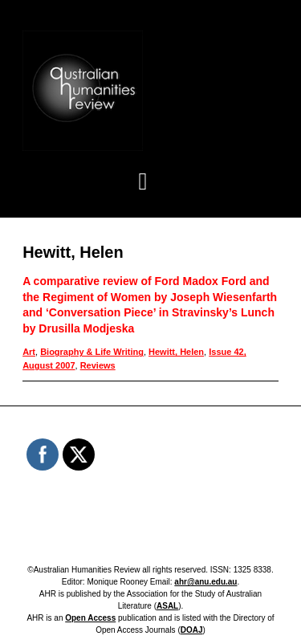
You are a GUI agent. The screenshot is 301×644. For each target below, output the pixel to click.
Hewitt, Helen (176, 352)
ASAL (167, 606)
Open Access (90, 618)
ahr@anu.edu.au (205, 582)
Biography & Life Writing (92, 352)
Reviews (98, 365)
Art (29, 352)
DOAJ (192, 630)
